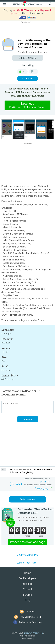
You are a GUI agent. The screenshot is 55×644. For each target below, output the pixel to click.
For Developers (28, 578)
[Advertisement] (27, 31)
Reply (17, 484)
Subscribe (27, 584)
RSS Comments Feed (30, 617)
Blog (27, 600)
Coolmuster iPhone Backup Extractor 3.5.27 (35, 511)
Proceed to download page (27, 542)
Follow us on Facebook (30, 622)
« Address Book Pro (27, 555)
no (46, 488)
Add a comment (28, 499)
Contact (27, 589)
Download (28, 105)
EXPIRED (27, 58)
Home (28, 573)
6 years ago (45, 482)
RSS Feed (30, 612)
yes (38, 488)
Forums (27, 595)
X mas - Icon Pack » (27, 563)
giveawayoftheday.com (33, 633)
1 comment (28, 79)
